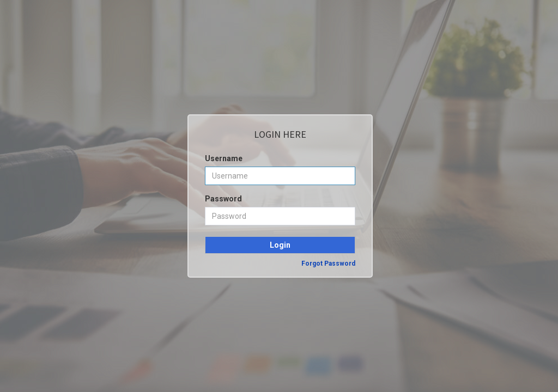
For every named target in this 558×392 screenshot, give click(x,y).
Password (223, 199)
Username (224, 158)
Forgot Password (328, 264)
